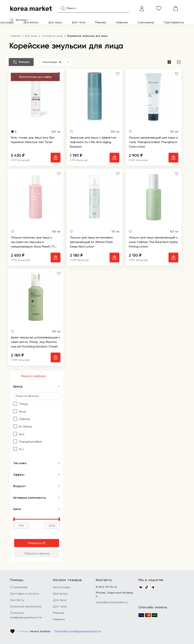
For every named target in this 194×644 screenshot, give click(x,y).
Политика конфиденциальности (78, 631)
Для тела (79, 22)
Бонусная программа (26, 606)
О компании (19, 587)
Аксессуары (62, 587)
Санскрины (146, 22)
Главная (15, 36)
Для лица (55, 22)
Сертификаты (174, 22)
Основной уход (52, 36)
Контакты (17, 600)
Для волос (31, 22)
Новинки (122, 22)
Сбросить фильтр (37, 554)
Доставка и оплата (25, 594)
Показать (35, 543)
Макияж (101, 22)
